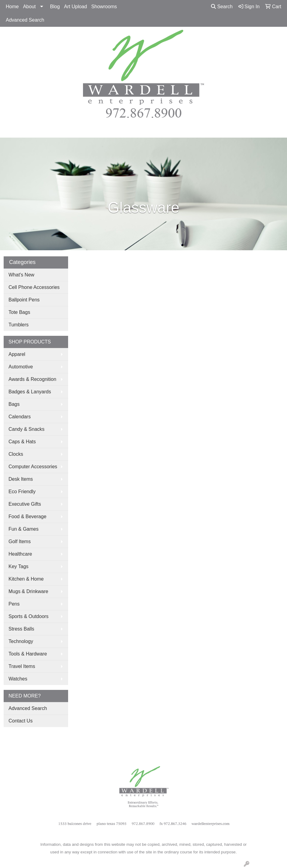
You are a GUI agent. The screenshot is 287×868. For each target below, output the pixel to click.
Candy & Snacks (26, 429)
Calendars (20, 417)
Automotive (21, 367)
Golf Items (20, 541)
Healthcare (20, 554)
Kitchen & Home (26, 579)
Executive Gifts (25, 504)
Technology (21, 641)
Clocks (16, 454)
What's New (21, 275)
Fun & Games (24, 529)
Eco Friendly (22, 492)
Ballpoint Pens (24, 300)
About (29, 7)
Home (12, 7)
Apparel (17, 354)
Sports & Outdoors (29, 616)
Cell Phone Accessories (34, 287)
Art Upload (76, 7)
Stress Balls (21, 629)
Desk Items (21, 479)
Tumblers (19, 325)
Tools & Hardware (28, 654)
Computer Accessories (33, 467)
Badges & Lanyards (30, 392)
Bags (14, 404)
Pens (14, 604)
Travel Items (22, 666)
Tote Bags (19, 312)
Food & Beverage (28, 517)
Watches (18, 679)
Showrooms (104, 7)
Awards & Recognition (32, 379)
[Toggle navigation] (9, 131)
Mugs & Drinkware (28, 591)
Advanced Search (25, 20)
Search (222, 7)
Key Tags (19, 566)
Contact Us (21, 721)
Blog (55, 7)
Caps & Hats (22, 442)
